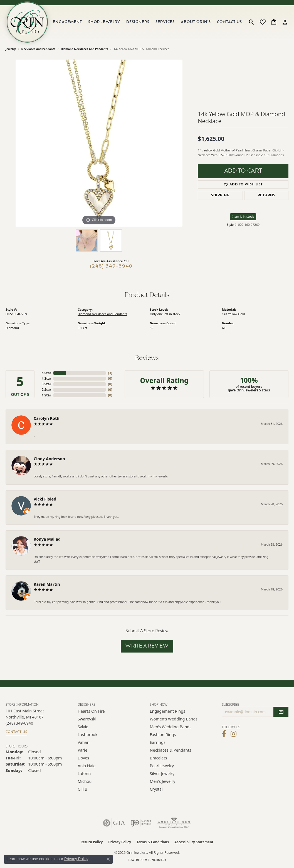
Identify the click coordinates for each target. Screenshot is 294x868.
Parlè (82, 750)
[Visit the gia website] (114, 823)
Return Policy (92, 842)
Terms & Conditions (153, 842)
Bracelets (159, 758)
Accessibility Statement (194, 842)
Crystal (156, 789)
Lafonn (84, 773)
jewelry (11, 49)
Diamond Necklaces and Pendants (85, 49)
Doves (83, 758)
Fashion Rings (163, 735)
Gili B (82, 789)
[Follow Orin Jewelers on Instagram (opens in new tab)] (234, 734)
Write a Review (147, 646)
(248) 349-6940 (111, 266)
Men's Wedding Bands (171, 727)
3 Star (46, 384)
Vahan (83, 742)
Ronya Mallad (47, 539)
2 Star (46, 390)
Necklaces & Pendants (171, 750)
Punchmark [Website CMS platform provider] (157, 860)
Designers (138, 22)
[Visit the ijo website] (141, 823)
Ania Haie (87, 766)
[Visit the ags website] (174, 823)
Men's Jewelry (163, 781)
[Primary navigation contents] (147, 22)
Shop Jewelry (104, 22)
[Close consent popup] (108, 859)
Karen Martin (47, 584)
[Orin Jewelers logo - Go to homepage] (27, 22)
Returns (266, 195)
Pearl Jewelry (162, 766)
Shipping (220, 195)
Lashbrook (87, 735)
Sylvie (83, 727)
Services (165, 22)
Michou (85, 781)
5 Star (46, 373)
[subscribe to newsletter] (281, 712)
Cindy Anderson (49, 459)
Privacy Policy (120, 842)
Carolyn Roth (47, 418)
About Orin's (196, 22)
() (110, 373)
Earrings (158, 742)
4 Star (46, 378)
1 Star (46, 395)
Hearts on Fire (91, 711)
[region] (99, 143)
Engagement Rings (168, 711)
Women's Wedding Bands (174, 719)
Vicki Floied (45, 499)
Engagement (67, 22)
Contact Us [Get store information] (16, 732)
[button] (252, 22)
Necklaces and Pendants (38, 49)
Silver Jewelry (162, 773)
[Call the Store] (19, 723)
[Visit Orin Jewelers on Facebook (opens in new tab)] (224, 734)
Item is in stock (243, 216)
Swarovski (87, 719)
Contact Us (229, 22)
